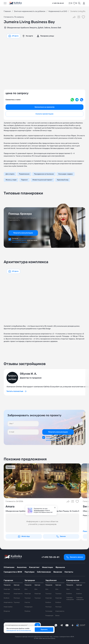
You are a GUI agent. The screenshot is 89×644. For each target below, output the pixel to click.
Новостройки (8, 607)
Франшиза (60, 567)
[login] (83, 3)
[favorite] (75, 3)
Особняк (6, 598)
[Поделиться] (74, 17)
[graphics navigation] (13, 36)
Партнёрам (29, 572)
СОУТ (83, 625)
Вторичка (7, 611)
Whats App (24, 536)
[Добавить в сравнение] (79, 17)
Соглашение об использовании (19, 631)
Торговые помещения (70, 599)
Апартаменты (8, 602)
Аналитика (22, 567)
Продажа (7, 585)
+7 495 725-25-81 (50, 557)
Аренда (16, 585)
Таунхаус (17, 602)
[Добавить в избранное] (83, 17)
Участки (27, 602)
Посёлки (27, 611)
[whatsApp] (56, 625)
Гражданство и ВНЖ (13, 572)
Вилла (57, 616)
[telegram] (61, 625)
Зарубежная (51, 580)
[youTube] (67, 625)
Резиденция (29, 607)
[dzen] (73, 625)
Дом (26, 589)
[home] (15, 3)
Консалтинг (34, 567)
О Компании (9, 567)
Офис (68, 589)
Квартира (7, 589)
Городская (8, 580)
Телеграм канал (39, 510)
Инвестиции (48, 567)
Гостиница (49, 611)
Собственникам (44, 572)
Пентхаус (7, 594)
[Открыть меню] (5, 3)
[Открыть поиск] (79, 3)
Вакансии (58, 572)
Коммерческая (73, 580)
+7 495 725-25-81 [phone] (58, 3)
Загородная (30, 580)
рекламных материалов (20, 242)
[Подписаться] (37, 625)
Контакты (69, 572)
